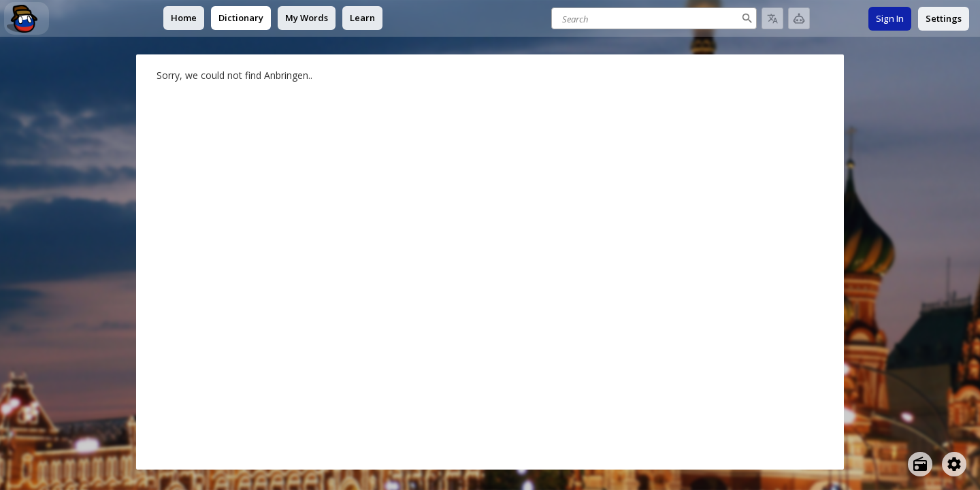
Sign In (890, 18)
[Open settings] (954, 464)
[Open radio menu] (920, 464)
